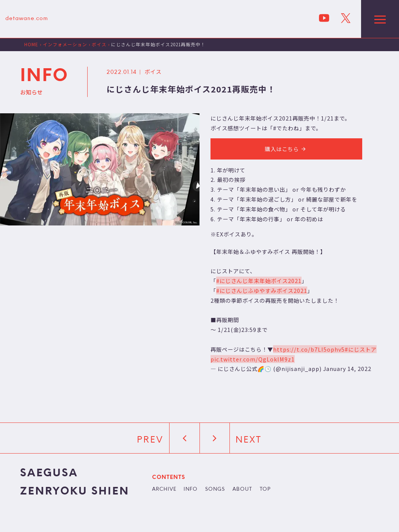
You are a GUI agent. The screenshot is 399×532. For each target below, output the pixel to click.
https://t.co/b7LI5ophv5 (309, 349)
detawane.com (27, 19)
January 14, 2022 (347, 368)
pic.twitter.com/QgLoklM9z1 (253, 359)
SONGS (215, 490)
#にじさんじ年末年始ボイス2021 (259, 281)
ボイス (153, 71)
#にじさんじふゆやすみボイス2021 (262, 290)
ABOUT (242, 490)
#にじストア (361, 349)
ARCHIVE (164, 490)
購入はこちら (286, 149)
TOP (265, 490)
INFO (191, 490)
